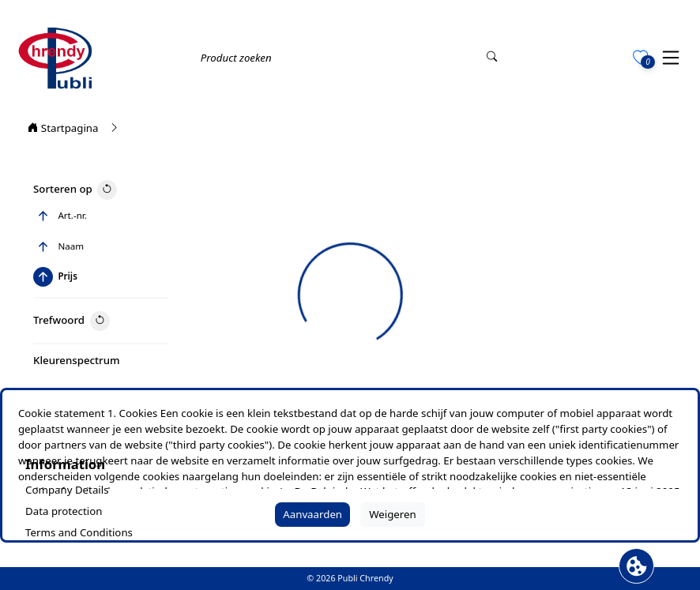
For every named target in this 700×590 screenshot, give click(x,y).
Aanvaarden (312, 514)
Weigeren (393, 514)
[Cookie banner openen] (636, 566)
